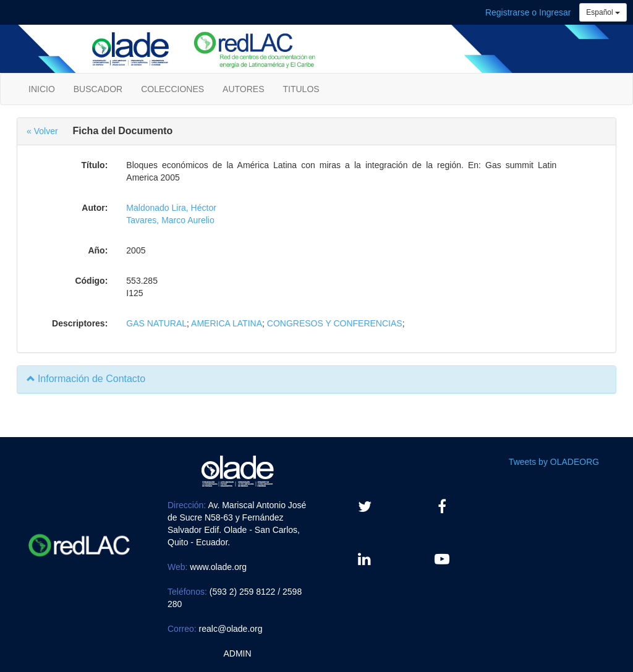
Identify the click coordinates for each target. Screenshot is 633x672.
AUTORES (243, 89)
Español (603, 12)
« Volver (42, 131)
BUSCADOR (98, 89)
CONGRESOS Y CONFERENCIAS (335, 323)
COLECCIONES (172, 89)
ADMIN (237, 653)
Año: (98, 250)
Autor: (95, 208)
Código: (91, 281)
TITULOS (301, 89)
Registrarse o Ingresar (528, 12)
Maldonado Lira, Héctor (171, 208)
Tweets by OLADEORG (554, 462)
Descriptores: (80, 323)
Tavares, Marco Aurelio (170, 220)
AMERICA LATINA (227, 323)
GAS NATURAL (156, 323)
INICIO (42, 89)
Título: (95, 165)
